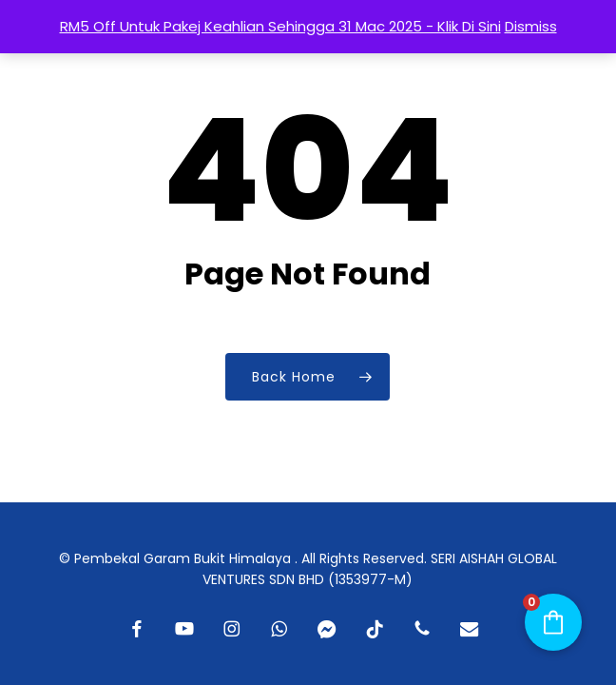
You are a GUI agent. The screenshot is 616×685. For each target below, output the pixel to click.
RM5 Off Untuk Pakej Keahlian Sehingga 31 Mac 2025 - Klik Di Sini (280, 26)
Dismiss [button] (531, 26)
